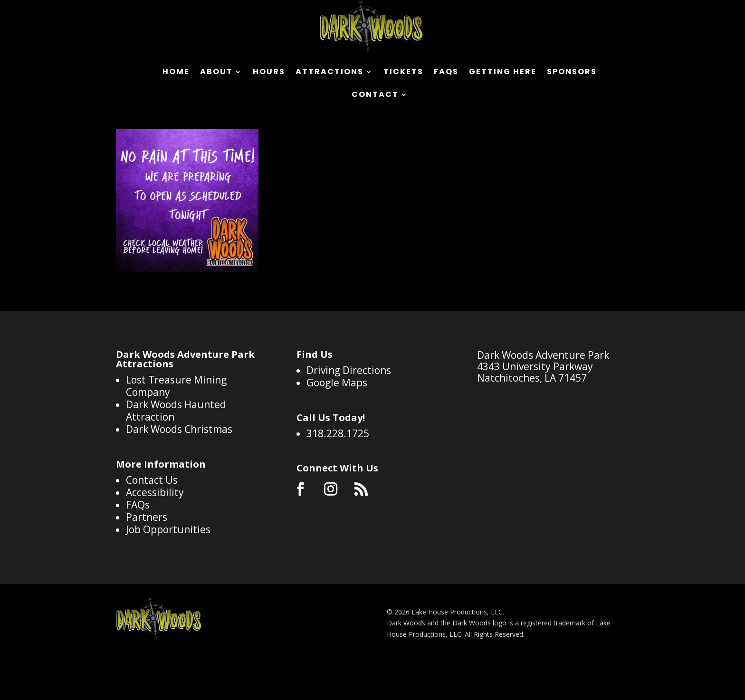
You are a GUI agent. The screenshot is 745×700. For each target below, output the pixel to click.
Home (176, 73)
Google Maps (337, 420)
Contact (375, 96)
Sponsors (572, 73)
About (216, 73)
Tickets (403, 73)
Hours (269, 73)
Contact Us (152, 518)
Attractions (330, 73)
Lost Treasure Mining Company (176, 423)
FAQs (446, 73)
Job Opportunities (168, 567)
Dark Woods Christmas (179, 467)
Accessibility (155, 530)
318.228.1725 (338, 471)
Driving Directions (349, 408)
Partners (147, 555)
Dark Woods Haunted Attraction (176, 448)
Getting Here (503, 73)
